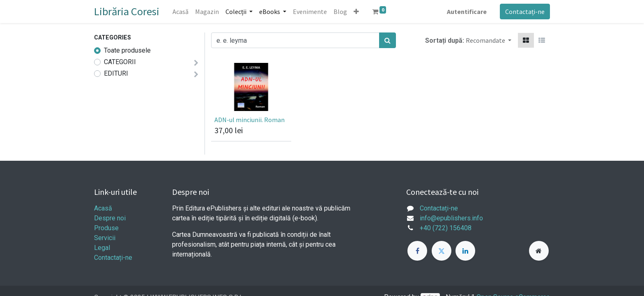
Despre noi (110, 218)
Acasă (103, 208)
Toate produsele (127, 50)
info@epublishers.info (451, 218)
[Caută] (388, 40)
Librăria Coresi (127, 11)
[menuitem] (181, 12)
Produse (106, 228)
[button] (356, 12)
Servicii (105, 238)
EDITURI (116, 73)
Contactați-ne (525, 12)
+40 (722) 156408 (446, 228)
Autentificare (467, 12)
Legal (102, 248)
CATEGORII (120, 62)
